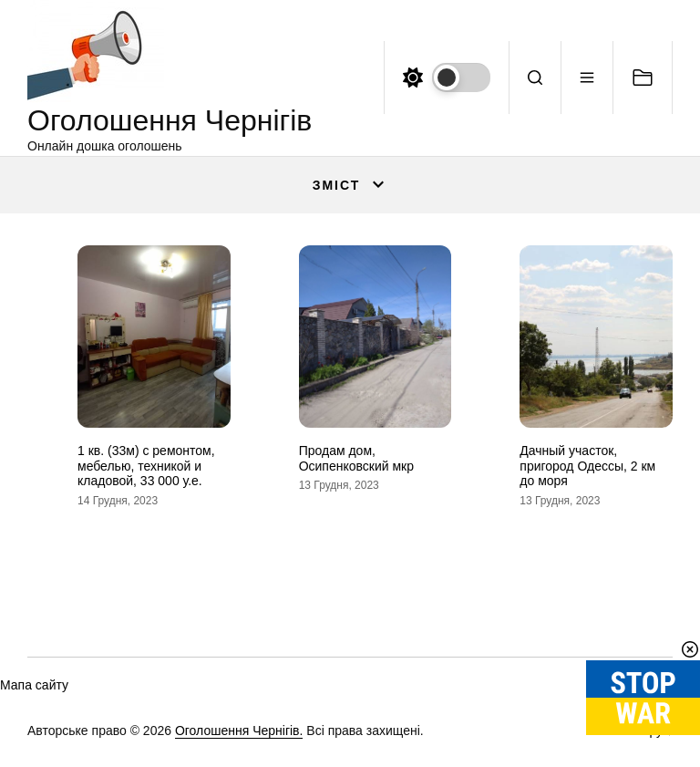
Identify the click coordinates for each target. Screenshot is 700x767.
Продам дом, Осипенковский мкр (356, 458)
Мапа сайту (34, 685)
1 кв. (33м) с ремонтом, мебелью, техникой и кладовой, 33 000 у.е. (146, 466)
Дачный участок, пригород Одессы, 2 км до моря (587, 466)
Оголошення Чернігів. (239, 731)
